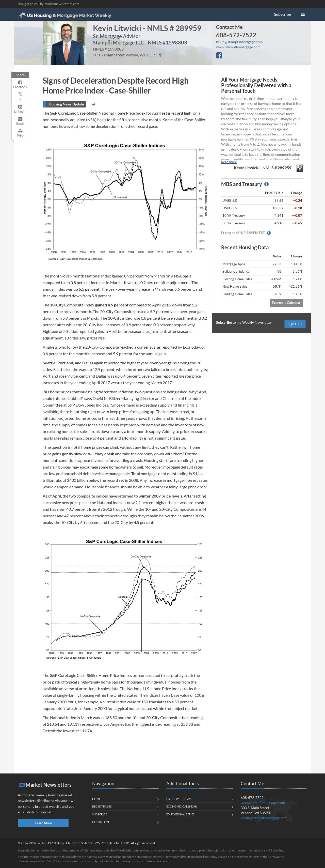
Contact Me (229, 27)
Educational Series (180, 814)
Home (96, 799)
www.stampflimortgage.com (238, 47)
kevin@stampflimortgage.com (239, 42)
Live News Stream (179, 799)
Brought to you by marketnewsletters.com (48, 4)
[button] (303, 14)
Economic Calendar (286, 303)
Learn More (43, 823)
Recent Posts (102, 806)
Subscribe (282, 14)
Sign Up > (295, 324)
